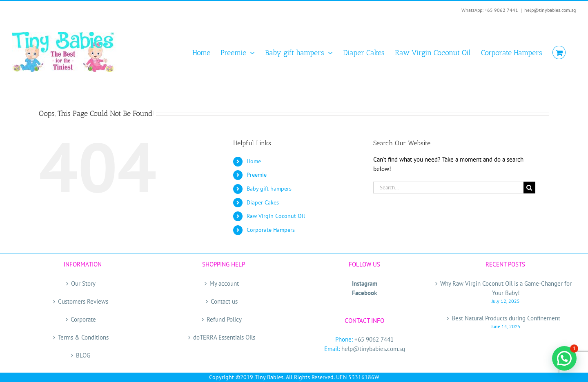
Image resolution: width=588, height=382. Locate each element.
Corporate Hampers (271, 230)
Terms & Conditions (83, 337)
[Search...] (448, 188)
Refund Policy (224, 319)
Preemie (257, 175)
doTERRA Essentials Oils (224, 337)
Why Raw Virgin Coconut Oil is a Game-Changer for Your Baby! (506, 288)
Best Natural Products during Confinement (506, 318)
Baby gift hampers (269, 189)
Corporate (83, 319)
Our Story (83, 283)
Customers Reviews (83, 301)
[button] (564, 358)
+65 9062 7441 (374, 339)
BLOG (83, 355)
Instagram (365, 283)
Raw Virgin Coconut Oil (276, 216)
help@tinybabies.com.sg (550, 10)
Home (254, 161)
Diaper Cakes (263, 202)
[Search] (529, 188)
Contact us (224, 301)
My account (224, 283)
